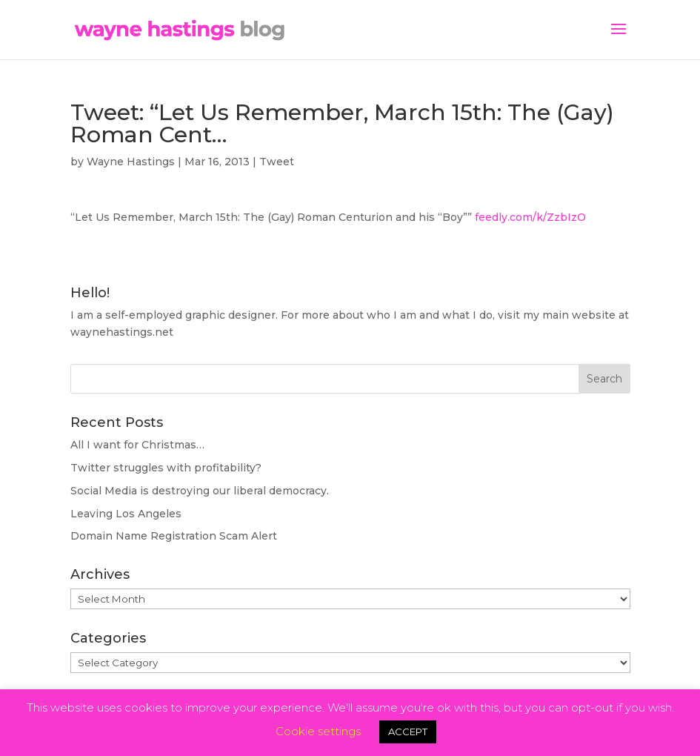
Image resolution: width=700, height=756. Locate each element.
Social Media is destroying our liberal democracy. (200, 491)
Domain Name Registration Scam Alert (174, 536)
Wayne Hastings (131, 162)
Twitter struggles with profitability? (166, 468)
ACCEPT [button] (408, 732)
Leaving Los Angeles (126, 514)
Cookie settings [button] (318, 731)
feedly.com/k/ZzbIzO (530, 217)
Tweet (277, 162)
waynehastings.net (122, 332)
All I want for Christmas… (137, 445)
